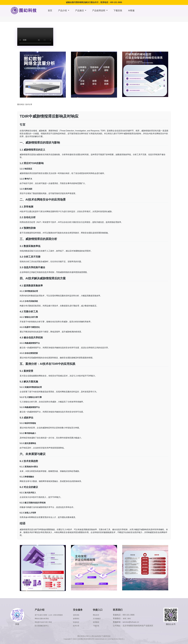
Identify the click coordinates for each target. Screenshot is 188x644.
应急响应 (81, 622)
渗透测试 (81, 618)
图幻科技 (21, 104)
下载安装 (118, 11)
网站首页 (99, 615)
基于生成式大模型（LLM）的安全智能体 (51, 615)
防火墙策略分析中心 (42, 626)
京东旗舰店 (100, 618)
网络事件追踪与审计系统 (44, 622)
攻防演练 (81, 615)
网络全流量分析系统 (42, 618)
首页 (50, 11)
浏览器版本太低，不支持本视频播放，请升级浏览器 (35, 37)
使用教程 (99, 622)
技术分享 (29, 104)
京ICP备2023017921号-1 (116, 639)
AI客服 (131, 11)
